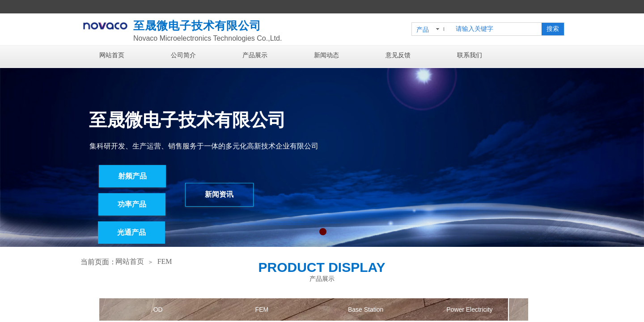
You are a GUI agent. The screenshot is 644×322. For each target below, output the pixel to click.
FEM (165, 261)
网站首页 (112, 55)
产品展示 (255, 55)
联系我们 (470, 55)
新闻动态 (326, 55)
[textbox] (497, 29)
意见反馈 (398, 55)
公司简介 (183, 55)
